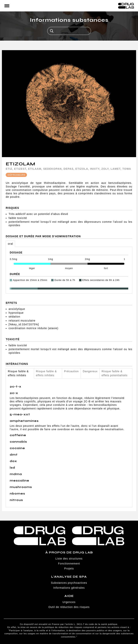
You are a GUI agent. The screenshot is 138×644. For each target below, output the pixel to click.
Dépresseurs (16, 175)
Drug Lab (126, 6)
